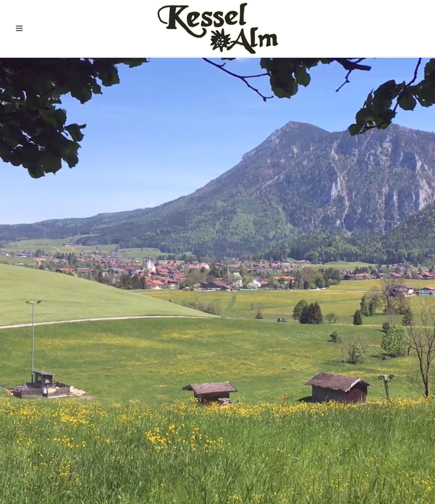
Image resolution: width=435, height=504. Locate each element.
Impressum (402, 440)
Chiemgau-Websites (92, 474)
